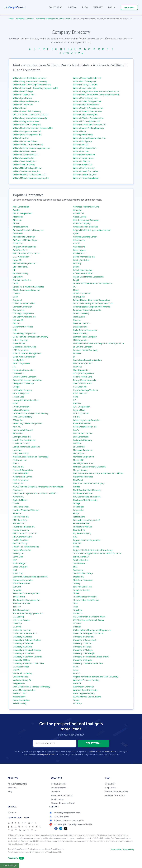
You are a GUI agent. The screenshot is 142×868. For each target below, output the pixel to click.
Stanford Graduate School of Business (30, 577)
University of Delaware (23, 644)
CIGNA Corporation (82, 294)
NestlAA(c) (78, 480)
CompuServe (19, 310)
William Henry (79, 131)
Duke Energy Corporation (24, 334)
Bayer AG (17, 260)
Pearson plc (78, 507)
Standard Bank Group (83, 574)
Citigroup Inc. (79, 297)
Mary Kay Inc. (79, 454)
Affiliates (12, 788)
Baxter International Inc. (84, 257)
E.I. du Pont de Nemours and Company (30, 337)
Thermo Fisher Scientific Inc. (86, 600)
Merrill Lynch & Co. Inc (83, 464)
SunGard (17, 587)
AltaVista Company (82, 224)
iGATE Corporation (82, 407)
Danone (77, 320)
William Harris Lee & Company (27, 125)
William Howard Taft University (27, 111)
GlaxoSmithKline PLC (83, 384)
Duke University (80, 334)
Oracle (16, 504)
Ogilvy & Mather (20, 500)
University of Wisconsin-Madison (88, 663)
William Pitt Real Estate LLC (25, 155)
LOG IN (112, 7)
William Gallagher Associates (26, 121)
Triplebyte (78, 610)
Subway (77, 584)
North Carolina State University (87, 490)
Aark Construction (21, 207)
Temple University (81, 590)
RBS (75, 537)
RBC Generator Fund (22, 537)
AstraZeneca (79, 240)
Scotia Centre (79, 564)
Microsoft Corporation (23, 470)
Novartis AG (18, 497)
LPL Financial (79, 447)
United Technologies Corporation (88, 634)
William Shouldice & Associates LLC (29, 175)
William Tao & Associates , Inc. (27, 171)
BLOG (85, 7)
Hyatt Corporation (21, 407)
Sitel (15, 570)
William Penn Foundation (24, 151)
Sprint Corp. (18, 574)
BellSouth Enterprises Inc (24, 264)
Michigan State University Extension (89, 467)
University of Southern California (28, 657)
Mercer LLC (78, 460)
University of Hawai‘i (82, 647)
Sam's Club (18, 557)
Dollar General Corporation (85, 330)
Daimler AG (18, 320)
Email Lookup (58, 799)
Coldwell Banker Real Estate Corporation (91, 300)
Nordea (76, 487)
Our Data (55, 792)
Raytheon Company (82, 534)
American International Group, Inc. (28, 230)
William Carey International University (30, 81)
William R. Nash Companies (85, 171)
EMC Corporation (21, 350)
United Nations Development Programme (92, 630)
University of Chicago (23, 637)
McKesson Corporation (83, 457)
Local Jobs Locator (21, 444)
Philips (76, 514)
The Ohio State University (85, 597)
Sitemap (12, 813)
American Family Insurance (85, 227)
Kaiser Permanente (82, 424)
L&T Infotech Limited (83, 434)
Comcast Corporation (23, 307)
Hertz (76, 397)
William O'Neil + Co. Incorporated (28, 145)
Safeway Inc (18, 554)
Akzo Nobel (78, 214)
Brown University (21, 274)
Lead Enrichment (59, 788)
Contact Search (58, 784)
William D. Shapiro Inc (23, 105)
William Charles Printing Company (88, 128)
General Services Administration (27, 380)
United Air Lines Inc (22, 630)
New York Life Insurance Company (89, 484)
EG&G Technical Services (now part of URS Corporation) (98, 344)
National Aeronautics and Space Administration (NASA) (98, 474)
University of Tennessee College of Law (91, 657)
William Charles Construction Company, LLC (33, 128)
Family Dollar (19, 360)
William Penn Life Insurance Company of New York (96, 95)
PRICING (73, 7)
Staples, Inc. (78, 577)
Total (75, 607)
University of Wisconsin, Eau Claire (28, 663)
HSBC (15, 404)
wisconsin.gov (19, 697)
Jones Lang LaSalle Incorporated (28, 424)
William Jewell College (23, 91)
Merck (16, 464)
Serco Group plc (20, 567)
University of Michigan (83, 650)
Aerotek (17, 210)
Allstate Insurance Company (86, 220)
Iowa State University (23, 417)
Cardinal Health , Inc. (22, 280)
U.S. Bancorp (19, 617)
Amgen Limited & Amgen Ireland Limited (92, 230)
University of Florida (82, 644)
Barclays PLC (79, 254)
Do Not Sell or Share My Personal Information (116, 794)
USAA (76, 667)
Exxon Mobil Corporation (24, 357)
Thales (76, 594)
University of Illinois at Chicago (27, 650)
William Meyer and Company (26, 101)
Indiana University (21, 410)
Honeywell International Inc (25, 400)
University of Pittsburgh (84, 653)
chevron (17, 294)
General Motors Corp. (83, 377)
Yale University (20, 703)
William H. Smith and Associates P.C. (90, 125)
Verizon (77, 673)
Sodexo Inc (78, 570)
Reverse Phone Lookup (62, 796)
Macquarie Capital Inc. (83, 450)
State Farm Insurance (83, 580)
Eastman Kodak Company (85, 337)
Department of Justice (23, 327)
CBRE (15, 284)
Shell (75, 567)
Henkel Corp (19, 397)
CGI (75, 287)
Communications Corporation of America (92, 307)
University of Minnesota (24, 653)
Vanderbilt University (22, 673)
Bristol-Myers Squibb (82, 270)
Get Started (129, 8)
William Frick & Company (84, 81)
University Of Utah (21, 660)
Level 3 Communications (24, 440)
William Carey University (24, 165)
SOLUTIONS (56, 7)
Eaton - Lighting (20, 340)
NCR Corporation (21, 480)
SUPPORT (98, 7)
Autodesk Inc (79, 247)
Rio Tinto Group (20, 544)
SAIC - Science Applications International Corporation (97, 554)
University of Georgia (22, 647)
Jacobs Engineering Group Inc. (87, 420)
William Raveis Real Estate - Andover (30, 78)
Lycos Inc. (17, 450)
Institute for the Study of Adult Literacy (31, 414)
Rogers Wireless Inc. (22, 550)
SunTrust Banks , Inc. (83, 587)
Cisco (15, 297)
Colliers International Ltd (24, 304)
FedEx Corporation (21, 364)
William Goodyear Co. (83, 165)
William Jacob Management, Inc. (27, 135)
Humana (77, 404)
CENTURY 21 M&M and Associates (28, 287)
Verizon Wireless (20, 677)
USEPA (16, 670)
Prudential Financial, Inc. (24, 527)
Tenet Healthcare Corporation (26, 594)
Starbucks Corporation (23, 580)
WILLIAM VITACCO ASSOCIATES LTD (30, 115)
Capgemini (18, 277)
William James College (83, 135)
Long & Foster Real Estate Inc (26, 447)
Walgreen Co (19, 683)
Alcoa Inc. (17, 220)
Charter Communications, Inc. (26, 290)
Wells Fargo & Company (84, 693)
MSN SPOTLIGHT (21, 474)
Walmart (77, 683)
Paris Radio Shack (21, 507)
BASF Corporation (21, 257)
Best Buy (77, 264)
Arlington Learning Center (85, 237)
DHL (15, 330)
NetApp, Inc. (18, 484)
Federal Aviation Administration (87, 360)
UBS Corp (17, 624)
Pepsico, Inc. (79, 510)
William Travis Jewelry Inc (24, 161)
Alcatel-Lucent (80, 217)
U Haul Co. (78, 614)
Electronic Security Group (24, 347)
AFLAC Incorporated (22, 214)
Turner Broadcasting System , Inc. (28, 614)
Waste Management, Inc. (24, 690)
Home (11, 19)
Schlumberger (19, 564)
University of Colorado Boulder (27, 640)
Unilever (77, 627)
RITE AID (77, 544)
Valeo (76, 670)
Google (16, 387)
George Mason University (85, 380)
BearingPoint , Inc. (81, 260)
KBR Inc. (17, 427)
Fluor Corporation (81, 370)
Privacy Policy (110, 752)
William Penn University (84, 168)
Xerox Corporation (21, 700)
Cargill (76, 280)
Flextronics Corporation (24, 370)
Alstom (16, 224)
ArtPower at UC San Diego (25, 240)
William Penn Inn (81, 151)
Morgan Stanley (80, 470)
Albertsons (18, 217)
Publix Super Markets (83, 527)
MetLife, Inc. (18, 467)
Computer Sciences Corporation (88, 310)
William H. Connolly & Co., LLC (87, 121)
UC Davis (77, 624)
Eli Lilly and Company (83, 347)
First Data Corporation (83, 364)
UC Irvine (17, 627)
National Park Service (23, 477)
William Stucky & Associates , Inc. (88, 108)
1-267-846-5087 (59, 817)
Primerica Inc (19, 524)
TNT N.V (17, 607)
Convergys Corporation (23, 314)
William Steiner (20, 108)
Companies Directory (25, 19)
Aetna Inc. (78, 210)
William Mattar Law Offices (25, 141)
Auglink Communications (24, 247)
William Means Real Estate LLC (87, 78)
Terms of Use (95, 752)
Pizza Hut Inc (79, 517)
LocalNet (77, 444)
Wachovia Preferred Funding (86, 680)
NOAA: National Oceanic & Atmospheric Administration (38, 487)
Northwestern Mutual (83, 494)
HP (74, 400)
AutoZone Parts (20, 250)
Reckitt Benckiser (21, 540)
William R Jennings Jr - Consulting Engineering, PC (35, 88)
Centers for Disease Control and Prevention (93, 284)
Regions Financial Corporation (87, 540)
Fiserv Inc (77, 367)
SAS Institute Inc (81, 560)
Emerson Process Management (27, 354)
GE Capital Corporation (83, 374)
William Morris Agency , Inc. (85, 98)
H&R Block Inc (80, 387)
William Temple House (83, 158)
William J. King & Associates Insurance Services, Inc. (96, 91)
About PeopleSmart (17, 784)
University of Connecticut (85, 640)
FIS (14, 367)
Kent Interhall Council (23, 430)
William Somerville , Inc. (24, 158)
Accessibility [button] (16, 858)
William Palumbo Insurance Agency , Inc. (31, 148)
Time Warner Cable (22, 604)
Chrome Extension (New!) (63, 803)
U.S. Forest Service (21, 620)
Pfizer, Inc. (17, 514)
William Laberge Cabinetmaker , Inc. (89, 138)
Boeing (76, 267)
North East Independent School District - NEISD (35, 494)
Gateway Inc (19, 374)
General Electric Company (25, 377)
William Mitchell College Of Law (27, 168)
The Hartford (19, 597)
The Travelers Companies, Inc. (26, 600)
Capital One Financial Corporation (88, 277)
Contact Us (110, 784)
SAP (15, 560)
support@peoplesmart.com (65, 813)
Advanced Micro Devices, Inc (86, 207)
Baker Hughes (80, 250)
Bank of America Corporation (26, 254)
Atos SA (77, 244)
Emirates (77, 354)
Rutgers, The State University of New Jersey (93, 550)
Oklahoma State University (85, 500)
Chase (76, 290)
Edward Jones (19, 344)
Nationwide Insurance (83, 477)
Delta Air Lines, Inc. (82, 324)
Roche (76, 547)
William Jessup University (84, 88)
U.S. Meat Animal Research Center (89, 620)
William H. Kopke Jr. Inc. (24, 95)
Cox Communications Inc (24, 317)
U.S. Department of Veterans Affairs (89, 617)
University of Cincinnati (84, 637)
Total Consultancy (21, 610)
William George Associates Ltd (27, 131)
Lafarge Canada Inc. (22, 437)
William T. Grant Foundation (86, 178)
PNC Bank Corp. (20, 520)
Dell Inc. (17, 324)
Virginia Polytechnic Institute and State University (96, 677)
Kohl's (76, 430)
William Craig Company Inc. (85, 115)
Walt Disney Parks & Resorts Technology (31, 687)
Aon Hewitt (18, 234)
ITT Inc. (76, 417)
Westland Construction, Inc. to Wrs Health (53, 19)
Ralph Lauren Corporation (25, 534)
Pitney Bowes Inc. (21, 517)
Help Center (111, 788)
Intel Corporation (81, 414)
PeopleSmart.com (47, 755)
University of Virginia (83, 660)
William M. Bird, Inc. (82, 161)
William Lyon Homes (22, 98)
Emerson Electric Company (85, 350)
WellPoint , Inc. (20, 693)
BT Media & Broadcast (83, 274)
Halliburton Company (23, 390)
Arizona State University (24, 237)
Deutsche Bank (80, 327)
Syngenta (17, 590)
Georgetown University (23, 384)
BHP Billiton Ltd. (20, 267)
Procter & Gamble (81, 524)
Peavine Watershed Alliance (26, 510)
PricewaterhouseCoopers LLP (86, 520)
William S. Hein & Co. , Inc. (85, 175)
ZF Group (77, 703)
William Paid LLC (81, 145)
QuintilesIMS (79, 530)
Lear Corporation (81, 437)
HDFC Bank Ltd (80, 394)
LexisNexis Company (83, 440)
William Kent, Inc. (21, 138)
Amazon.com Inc (21, 227)
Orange (76, 504)
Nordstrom (18, 490)
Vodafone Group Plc (22, 680)
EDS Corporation (81, 340)
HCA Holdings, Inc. (21, 394)
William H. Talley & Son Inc (85, 85)
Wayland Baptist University (85, 690)
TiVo (75, 604)
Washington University (83, 687)
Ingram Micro (79, 410)
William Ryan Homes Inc (84, 155)
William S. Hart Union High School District (32, 85)
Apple (76, 234)
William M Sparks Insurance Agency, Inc (31, 178)
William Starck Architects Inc (86, 105)
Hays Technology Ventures (85, 390)
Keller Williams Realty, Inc (85, 427)
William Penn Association (85, 148)
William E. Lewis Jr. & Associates (87, 111)
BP (14, 270)
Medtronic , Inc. (20, 460)
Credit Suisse (79, 317)
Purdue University (21, 530)
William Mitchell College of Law (87, 101)
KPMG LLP (18, 434)
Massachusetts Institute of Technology (31, 457)
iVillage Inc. (18, 420)
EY (74, 357)
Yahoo (76, 700)
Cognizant (17, 300)
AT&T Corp (18, 244)
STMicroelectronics (22, 584)
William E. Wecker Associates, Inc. (88, 118)
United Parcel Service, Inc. (25, 634)
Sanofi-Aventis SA (81, 557)
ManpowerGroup (21, 454)
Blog (10, 792)
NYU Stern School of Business (87, 497)
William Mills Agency (82, 141)
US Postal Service (21, 667)
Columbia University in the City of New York (93, 304)
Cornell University (81, 314)
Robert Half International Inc (26, 547)
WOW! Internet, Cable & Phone (87, 697)
